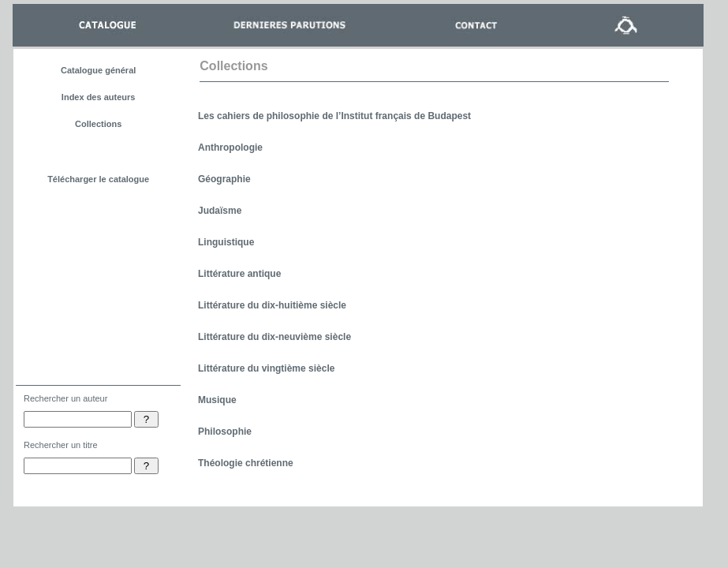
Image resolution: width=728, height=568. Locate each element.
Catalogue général (98, 70)
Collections (98, 124)
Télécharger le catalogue (98, 179)
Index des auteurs (99, 97)
